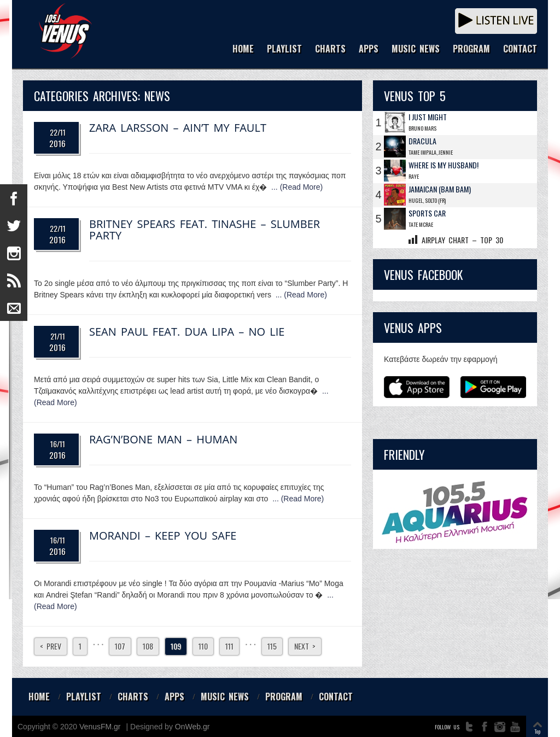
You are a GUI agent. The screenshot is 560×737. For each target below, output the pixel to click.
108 (148, 646)
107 (120, 646)
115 (272, 646)
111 (229, 646)
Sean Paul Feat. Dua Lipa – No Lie (187, 332)
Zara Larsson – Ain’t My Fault (178, 128)
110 (203, 646)
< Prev (51, 646)
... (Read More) (297, 187)
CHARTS (330, 49)
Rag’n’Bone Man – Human (163, 439)
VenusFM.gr (100, 727)
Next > (305, 646)
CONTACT (520, 49)
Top (537, 731)
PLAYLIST (284, 49)
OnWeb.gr (192, 727)
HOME (243, 49)
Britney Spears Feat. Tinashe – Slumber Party (205, 230)
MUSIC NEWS (416, 49)
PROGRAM (471, 49)
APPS (369, 49)
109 (176, 646)
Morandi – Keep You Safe (163, 536)
